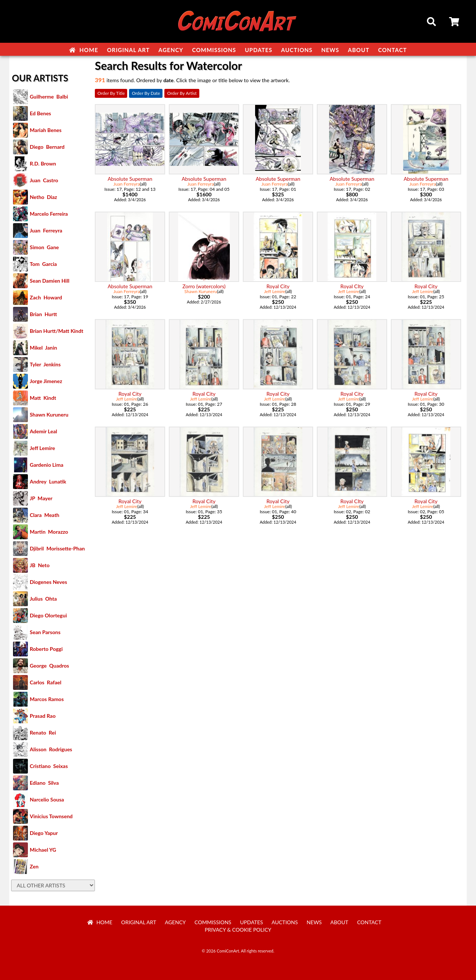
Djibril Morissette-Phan (57, 548)
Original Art (128, 50)
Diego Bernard (47, 147)
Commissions (214, 50)
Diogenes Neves (48, 582)
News (330, 50)
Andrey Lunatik (48, 481)
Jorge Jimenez (46, 381)
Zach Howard (46, 297)
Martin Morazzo (49, 532)
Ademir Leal (44, 431)
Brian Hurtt (43, 314)
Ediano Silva (44, 783)
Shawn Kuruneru (49, 415)
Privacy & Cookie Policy (238, 930)
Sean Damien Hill (49, 281)
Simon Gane (44, 247)
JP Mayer (41, 498)
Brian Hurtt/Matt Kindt (57, 331)
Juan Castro (44, 180)
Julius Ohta (43, 599)
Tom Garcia (43, 264)
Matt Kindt (43, 398)
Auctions (297, 50)
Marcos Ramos (47, 699)
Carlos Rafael (46, 682)
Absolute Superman (130, 179)
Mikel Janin (43, 348)
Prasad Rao (43, 716)
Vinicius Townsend (51, 816)
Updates (258, 50)
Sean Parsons (45, 632)
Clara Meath (45, 515)
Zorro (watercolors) (204, 286)
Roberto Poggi (46, 649)
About (359, 50)
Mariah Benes (46, 130)
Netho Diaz (44, 197)
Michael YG (43, 850)
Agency (171, 50)
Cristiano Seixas (49, 766)
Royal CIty (352, 286)
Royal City (278, 286)
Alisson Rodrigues (51, 749)
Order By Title (111, 93)
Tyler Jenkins (45, 364)
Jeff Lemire (42, 448)
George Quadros (49, 666)
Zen (34, 866)
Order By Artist (182, 93)
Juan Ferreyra (46, 230)
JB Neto (40, 565)
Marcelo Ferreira (49, 214)
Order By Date (146, 93)
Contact (393, 50)
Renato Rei (43, 732)
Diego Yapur (44, 833)
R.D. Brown (43, 163)
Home (84, 50)
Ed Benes (40, 113)
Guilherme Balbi (49, 97)
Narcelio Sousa (47, 799)
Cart (455, 23)
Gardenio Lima (46, 465)
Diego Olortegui (48, 615)
